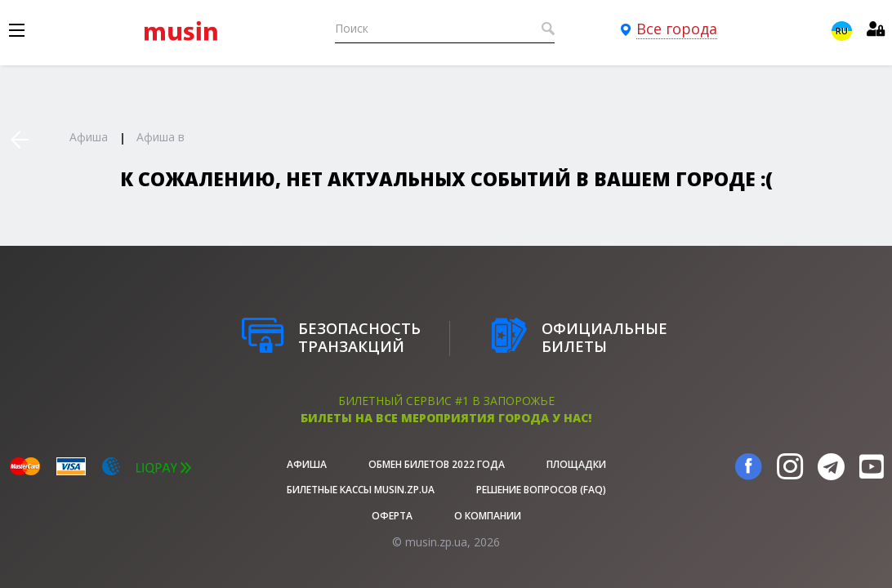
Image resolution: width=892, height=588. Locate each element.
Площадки (576, 464)
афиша (307, 464)
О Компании (488, 516)
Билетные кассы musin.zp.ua (361, 490)
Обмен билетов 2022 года (437, 464)
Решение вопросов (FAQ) (541, 490)
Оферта (392, 516)
